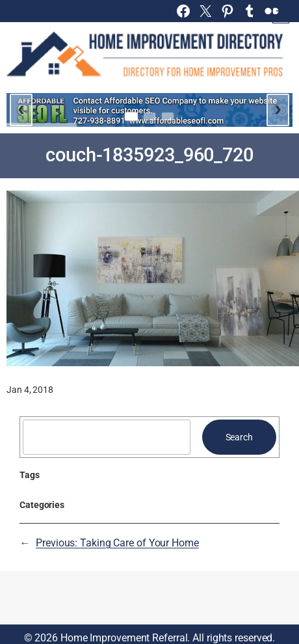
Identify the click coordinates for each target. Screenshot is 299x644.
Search (239, 437)
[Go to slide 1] (131, 116)
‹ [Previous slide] (21, 108)
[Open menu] (281, 15)
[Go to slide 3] (168, 116)
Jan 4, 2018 (30, 390)
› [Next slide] (278, 108)
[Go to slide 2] (149, 116)
